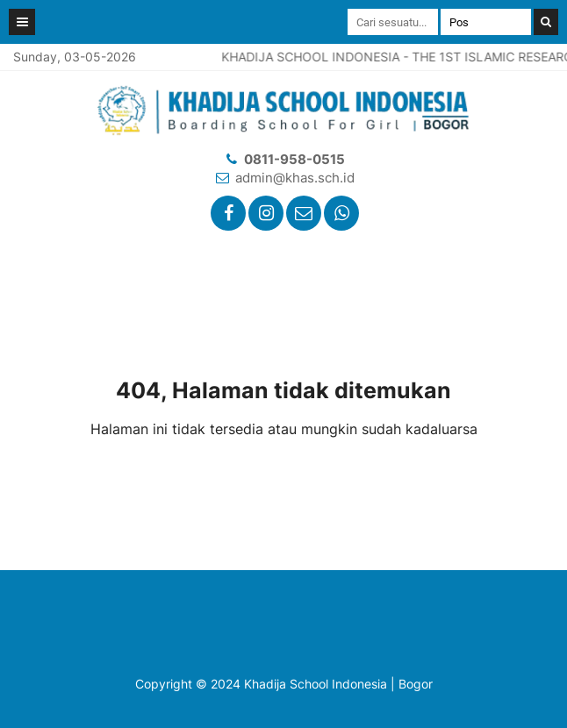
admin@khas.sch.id (295, 178)
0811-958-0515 (294, 159)
